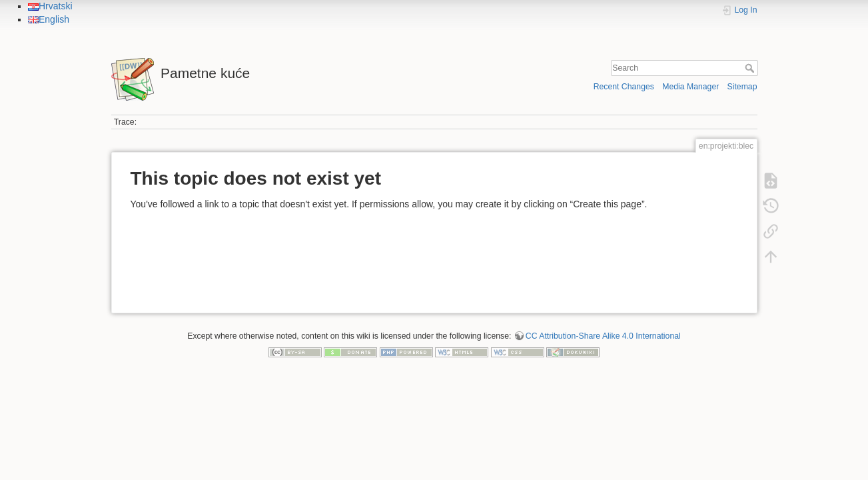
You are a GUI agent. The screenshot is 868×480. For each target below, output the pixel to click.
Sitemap (742, 87)
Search (751, 68)
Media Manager (690, 87)
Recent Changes (624, 87)
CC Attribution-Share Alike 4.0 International (603, 336)
